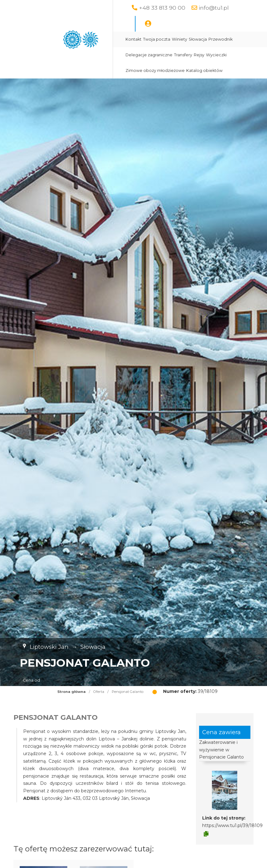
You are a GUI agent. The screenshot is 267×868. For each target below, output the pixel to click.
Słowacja (198, 39)
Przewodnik (221, 39)
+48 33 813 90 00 (162, 8)
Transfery (183, 55)
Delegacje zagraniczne (149, 55)
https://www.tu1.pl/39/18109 (232, 825)
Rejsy (199, 55)
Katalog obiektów (204, 71)
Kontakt (133, 39)
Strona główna (72, 692)
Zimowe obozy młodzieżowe (155, 71)
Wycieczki (216, 55)
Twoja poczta (157, 39)
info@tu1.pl (214, 8)
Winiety (180, 39)
